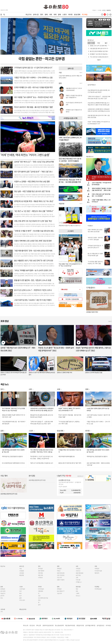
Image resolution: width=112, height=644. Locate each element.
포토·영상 (78, 587)
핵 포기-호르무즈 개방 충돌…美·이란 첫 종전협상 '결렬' (34, 107)
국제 (55, 14)
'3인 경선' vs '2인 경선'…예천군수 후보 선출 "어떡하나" (34, 211)
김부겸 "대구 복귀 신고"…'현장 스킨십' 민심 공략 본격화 (34, 162)
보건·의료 (78, 575)
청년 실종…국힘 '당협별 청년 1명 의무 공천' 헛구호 (32, 191)
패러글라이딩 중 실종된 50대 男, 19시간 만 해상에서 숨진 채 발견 (42, 416)
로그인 (104, 10)
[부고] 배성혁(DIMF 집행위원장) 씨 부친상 (13, 463)
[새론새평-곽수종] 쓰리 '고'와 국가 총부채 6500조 (74, 89)
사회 (51, 14)
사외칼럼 (22, 573)
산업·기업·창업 (61, 575)
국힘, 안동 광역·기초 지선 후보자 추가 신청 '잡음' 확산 (33, 221)
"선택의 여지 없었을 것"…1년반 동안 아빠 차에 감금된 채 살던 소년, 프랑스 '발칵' (42, 423)
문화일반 (3, 589)
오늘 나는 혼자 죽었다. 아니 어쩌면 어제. (97, 312)
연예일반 (59, 589)
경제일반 (59, 568)
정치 (42, 14)
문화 (59, 14)
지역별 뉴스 (79, 582)
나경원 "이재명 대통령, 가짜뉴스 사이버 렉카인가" (101, 201)
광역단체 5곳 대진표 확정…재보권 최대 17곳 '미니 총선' (34, 201)
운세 (39, 605)
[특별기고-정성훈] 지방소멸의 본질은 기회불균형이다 (74, 96)
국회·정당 (41, 573)
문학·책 (2, 596)
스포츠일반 (22, 589)
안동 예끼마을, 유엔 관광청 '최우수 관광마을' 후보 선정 (13, 451)
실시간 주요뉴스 (92, 85)
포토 (77, 591)
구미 (2, 612)
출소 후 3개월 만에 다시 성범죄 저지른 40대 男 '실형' (95, 255)
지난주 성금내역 (63, 487)
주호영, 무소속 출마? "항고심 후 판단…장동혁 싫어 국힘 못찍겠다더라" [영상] (56, 349)
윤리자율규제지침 (90, 625)
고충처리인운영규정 (48, 625)
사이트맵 (108, 625)
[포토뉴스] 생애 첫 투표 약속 (65, 372)
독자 (39, 600)
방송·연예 (77, 14)
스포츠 (65, 14)
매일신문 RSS (23, 609)
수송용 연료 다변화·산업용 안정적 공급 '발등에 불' (98, 409)
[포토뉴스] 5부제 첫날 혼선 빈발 (94, 372)
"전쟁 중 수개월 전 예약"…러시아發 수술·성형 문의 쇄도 (34, 231)
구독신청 (38, 625)
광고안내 (32, 625)
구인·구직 (59, 578)
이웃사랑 (78, 580)
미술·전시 (3, 593)
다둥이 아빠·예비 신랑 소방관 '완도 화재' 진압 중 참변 (33, 241)
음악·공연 (3, 591)
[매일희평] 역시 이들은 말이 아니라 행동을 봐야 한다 (70, 226)
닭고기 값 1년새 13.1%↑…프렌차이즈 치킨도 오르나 (33, 290)
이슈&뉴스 (90, 226)
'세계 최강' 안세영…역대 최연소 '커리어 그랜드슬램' (95, 239)
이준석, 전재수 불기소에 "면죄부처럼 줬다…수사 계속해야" (101, 195)
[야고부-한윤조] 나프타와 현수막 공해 (74, 104)
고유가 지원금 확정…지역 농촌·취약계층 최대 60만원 (101, 184)
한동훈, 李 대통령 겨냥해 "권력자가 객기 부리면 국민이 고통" (14, 416)
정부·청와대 (41, 571)
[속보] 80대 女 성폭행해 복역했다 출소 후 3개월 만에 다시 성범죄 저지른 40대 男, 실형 (98, 104)
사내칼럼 (22, 571)
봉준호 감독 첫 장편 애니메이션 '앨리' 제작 (70, 463)
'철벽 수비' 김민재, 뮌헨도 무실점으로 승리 (42, 463)
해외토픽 (97, 573)
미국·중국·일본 (98, 571)
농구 (20, 596)
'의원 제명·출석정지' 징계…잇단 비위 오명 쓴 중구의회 (33, 251)
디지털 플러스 (91, 288)
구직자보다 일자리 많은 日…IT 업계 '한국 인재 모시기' (33, 68)
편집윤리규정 (80, 625)
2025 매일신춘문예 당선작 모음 (9, 494)
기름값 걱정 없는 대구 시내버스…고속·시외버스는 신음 (33, 77)
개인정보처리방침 (70, 625)
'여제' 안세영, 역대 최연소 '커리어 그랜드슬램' (25, 155)
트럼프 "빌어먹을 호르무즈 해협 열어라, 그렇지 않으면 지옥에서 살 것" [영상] (93, 349)
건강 (39, 596)
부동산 (59, 571)
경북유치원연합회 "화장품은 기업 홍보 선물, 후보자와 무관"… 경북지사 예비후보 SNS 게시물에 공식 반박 (101, 189)
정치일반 (40, 568)
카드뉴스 (78, 596)
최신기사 (28, 14)
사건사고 (78, 571)
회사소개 (26, 625)
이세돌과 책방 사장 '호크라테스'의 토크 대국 (70, 451)
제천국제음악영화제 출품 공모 (67, 456)
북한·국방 (41, 575)
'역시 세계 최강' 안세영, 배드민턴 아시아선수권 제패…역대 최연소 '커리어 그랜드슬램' (42, 451)
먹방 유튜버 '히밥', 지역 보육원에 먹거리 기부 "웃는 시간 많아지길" (70, 265)
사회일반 (78, 568)
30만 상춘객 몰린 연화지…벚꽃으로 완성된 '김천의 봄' (98, 464)
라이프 (70, 14)
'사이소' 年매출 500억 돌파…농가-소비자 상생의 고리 (33, 270)
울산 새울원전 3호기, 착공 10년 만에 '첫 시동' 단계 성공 (34, 260)
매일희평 (22, 575)
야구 (20, 591)
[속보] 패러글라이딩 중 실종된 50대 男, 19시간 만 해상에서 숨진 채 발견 (99, 91)
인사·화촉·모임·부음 (43, 598)
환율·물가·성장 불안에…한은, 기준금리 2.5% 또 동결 (33, 280)
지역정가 (40, 578)
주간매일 (85, 14)
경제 (46, 14)
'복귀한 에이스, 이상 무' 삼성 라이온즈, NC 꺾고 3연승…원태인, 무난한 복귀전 (42, 457)
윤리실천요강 (101, 625)
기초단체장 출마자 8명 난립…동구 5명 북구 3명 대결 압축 (14, 423)
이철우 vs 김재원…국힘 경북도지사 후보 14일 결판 (32, 181)
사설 (20, 568)
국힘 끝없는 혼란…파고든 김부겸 (41, 59)
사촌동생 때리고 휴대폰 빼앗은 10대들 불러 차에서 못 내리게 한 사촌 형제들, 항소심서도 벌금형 (99, 111)
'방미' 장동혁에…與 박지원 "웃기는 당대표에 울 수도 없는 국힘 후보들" (13, 409)
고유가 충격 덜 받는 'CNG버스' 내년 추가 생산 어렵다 (33, 300)
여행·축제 (41, 591)
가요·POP (59, 593)
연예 (58, 587)
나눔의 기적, (64, 476)
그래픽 (77, 593)
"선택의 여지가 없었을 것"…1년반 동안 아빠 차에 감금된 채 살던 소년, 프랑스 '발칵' (99, 97)
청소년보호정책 (59, 625)
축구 (20, 593)
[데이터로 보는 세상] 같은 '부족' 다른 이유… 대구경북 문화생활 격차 (70, 181)
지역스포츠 (22, 600)
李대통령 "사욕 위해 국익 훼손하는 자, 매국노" (101, 178)
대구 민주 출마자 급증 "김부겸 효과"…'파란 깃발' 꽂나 (33, 172)
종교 (2, 598)
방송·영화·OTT (61, 591)
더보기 (81, 72)
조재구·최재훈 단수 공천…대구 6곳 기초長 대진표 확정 (33, 87)
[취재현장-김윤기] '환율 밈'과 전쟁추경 (74, 111)
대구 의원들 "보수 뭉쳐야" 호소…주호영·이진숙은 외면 (33, 97)
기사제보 (99, 10)
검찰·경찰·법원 (79, 573)
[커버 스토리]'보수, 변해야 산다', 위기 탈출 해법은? (70, 139)
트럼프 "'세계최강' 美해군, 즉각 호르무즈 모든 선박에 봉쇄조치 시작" (99, 123)
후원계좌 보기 (80, 476)
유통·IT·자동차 (61, 580)
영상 (77, 589)
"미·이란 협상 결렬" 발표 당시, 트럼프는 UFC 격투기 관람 (95, 263)
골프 (20, 598)
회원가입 (109, 10)
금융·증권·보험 (61, 573)
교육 (77, 578)
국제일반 (97, 568)
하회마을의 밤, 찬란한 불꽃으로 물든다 (12, 456)
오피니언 (36, 14)
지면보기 (94, 10)
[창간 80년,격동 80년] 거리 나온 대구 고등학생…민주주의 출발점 (70, 160)
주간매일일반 (98, 589)
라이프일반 (41, 589)
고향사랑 (3, 609)
